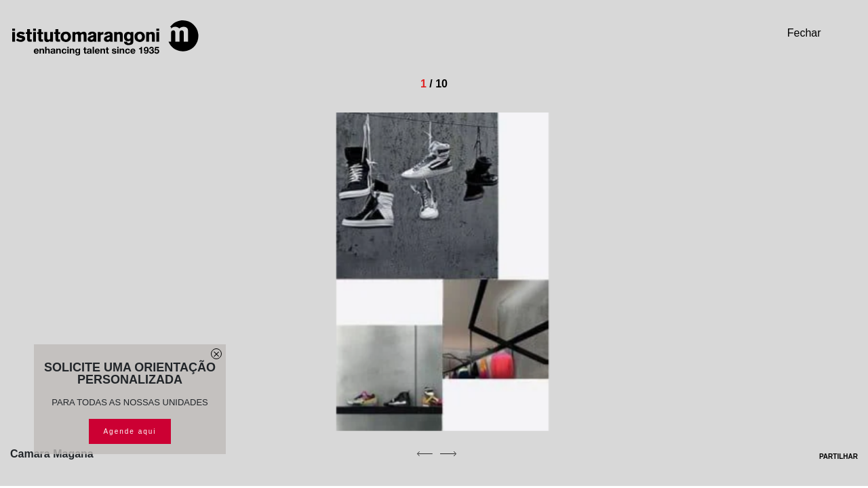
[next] (448, 453)
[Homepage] (105, 38)
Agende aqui (130, 431)
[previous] (425, 453)
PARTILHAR (830, 456)
